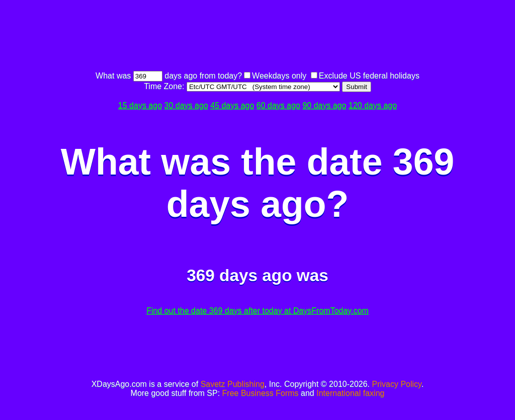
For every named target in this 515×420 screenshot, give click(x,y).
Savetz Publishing (233, 384)
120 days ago (373, 105)
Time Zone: (165, 86)
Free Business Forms (261, 393)
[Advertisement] (257, 37)
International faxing (350, 393)
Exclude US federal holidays (369, 76)
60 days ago (278, 105)
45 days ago (232, 105)
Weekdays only (279, 76)
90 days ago (324, 105)
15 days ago (140, 105)
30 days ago (186, 105)
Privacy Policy (397, 384)
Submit (356, 87)
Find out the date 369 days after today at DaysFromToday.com (257, 311)
